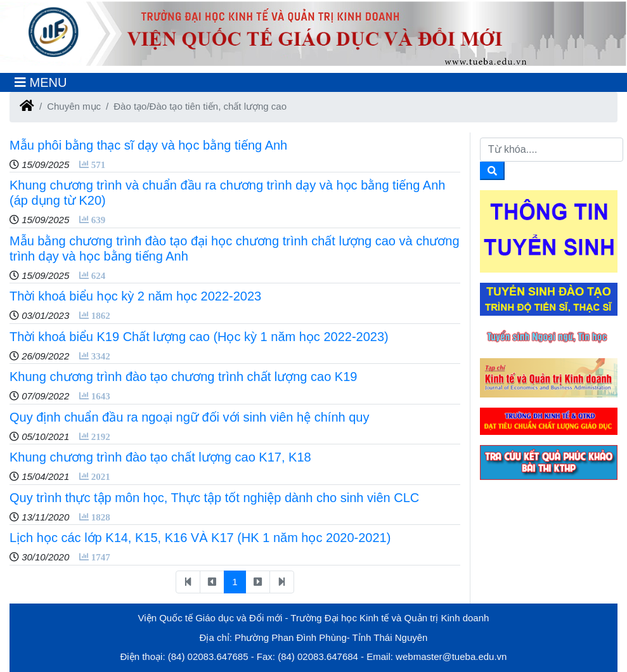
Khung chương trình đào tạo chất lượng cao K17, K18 (160, 457)
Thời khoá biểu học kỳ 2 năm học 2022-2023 (135, 296)
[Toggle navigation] (41, 82)
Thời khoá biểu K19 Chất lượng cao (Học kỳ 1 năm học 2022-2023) (199, 337)
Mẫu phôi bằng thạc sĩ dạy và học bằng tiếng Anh (148, 145)
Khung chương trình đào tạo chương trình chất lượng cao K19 (183, 377)
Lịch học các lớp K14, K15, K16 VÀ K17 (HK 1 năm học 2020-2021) (200, 538)
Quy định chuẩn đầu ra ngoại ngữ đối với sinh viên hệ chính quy (189, 417)
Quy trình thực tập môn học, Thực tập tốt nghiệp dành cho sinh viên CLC (214, 498)
